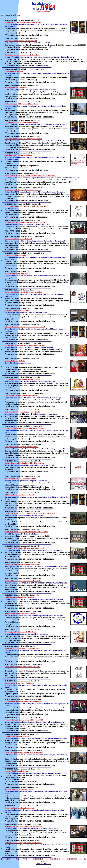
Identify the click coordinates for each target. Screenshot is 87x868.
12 (42, 859)
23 (44, 861)
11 (38, 859)
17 (64, 859)
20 (76, 859)
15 (55, 859)
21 (80, 859)
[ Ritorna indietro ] (43, 864)
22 (85, 859)
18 (68, 859)
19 (72, 859)
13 (46, 859)
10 (34, 859)
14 (51, 859)
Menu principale (44, 11)
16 (59, 859)
